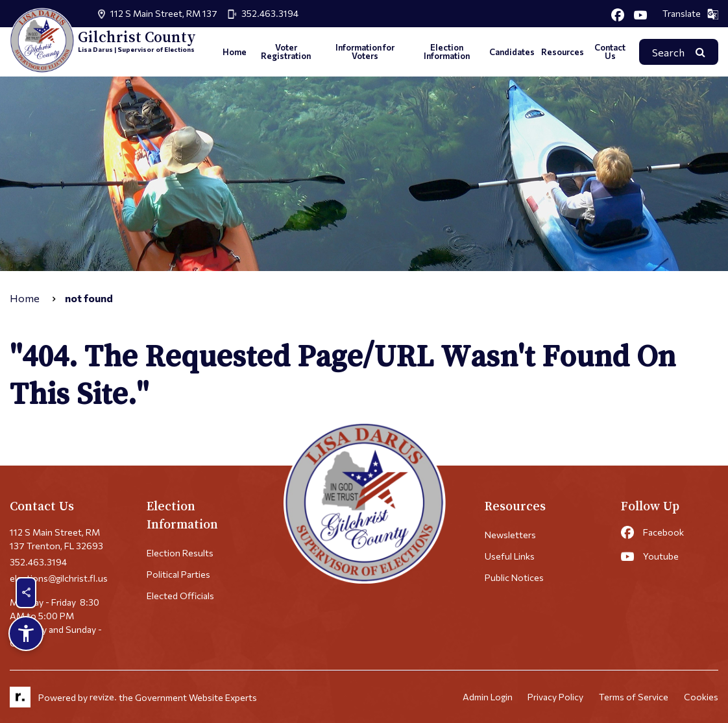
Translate (690, 14)
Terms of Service (634, 697)
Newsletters (510, 535)
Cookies (701, 697)
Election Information (447, 52)
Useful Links (510, 556)
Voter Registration (286, 52)
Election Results (180, 553)
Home (235, 52)
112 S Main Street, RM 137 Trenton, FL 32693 (56, 539)
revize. (103, 697)
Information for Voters (365, 52)
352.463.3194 (270, 13)
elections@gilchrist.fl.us (59, 578)
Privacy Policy (555, 697)
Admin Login (487, 697)
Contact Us (610, 52)
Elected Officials (180, 596)
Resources (563, 52)
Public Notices (514, 577)
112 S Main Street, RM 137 (164, 13)
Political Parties (178, 574)
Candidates (512, 52)
